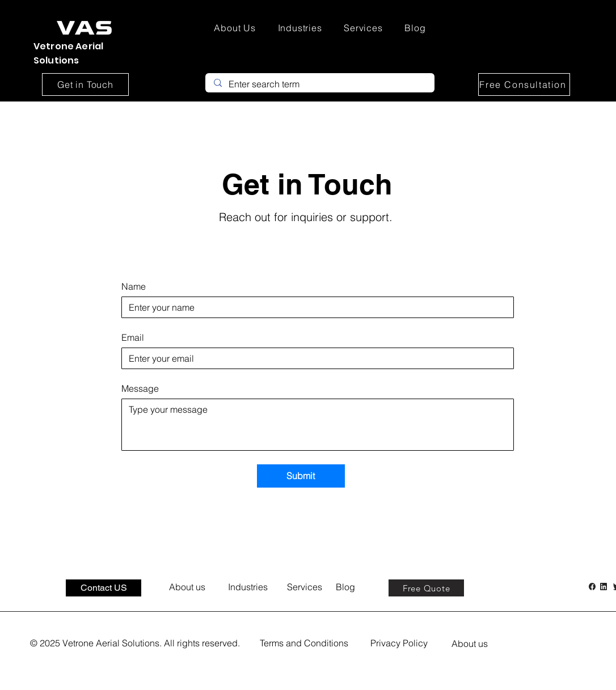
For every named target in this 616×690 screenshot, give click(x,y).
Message (140, 388)
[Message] (318, 425)
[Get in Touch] (85, 84)
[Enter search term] (320, 84)
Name (134, 286)
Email (133, 337)
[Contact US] (104, 588)
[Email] (314, 358)
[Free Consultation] (524, 84)
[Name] (314, 307)
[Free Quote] (426, 588)
